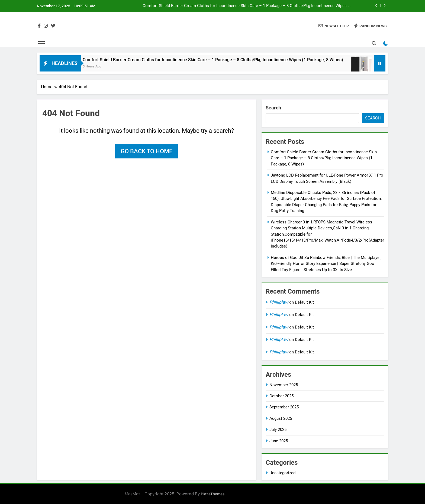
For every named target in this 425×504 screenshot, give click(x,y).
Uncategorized (282, 473)
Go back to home (147, 151)
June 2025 (279, 441)
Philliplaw (279, 302)
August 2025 (281, 418)
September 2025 (284, 407)
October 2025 (281, 396)
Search (273, 108)
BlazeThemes (213, 494)
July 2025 (278, 430)
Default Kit (304, 302)
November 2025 (284, 385)
